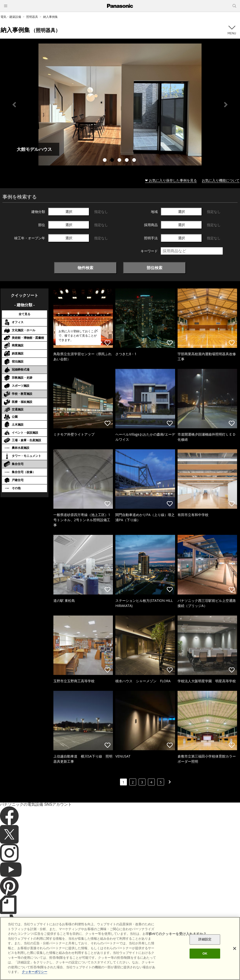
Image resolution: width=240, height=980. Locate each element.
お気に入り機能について (221, 180)
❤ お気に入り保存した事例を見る (171, 180)
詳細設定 (205, 940)
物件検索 (85, 268)
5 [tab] (135, 161)
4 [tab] (127, 161)
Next (226, 105)
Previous (14, 105)
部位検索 (155, 268)
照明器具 (32, 17)
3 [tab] (120, 161)
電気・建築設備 (11, 17)
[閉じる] (235, 948)
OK (205, 953)
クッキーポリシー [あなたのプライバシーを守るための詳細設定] (35, 972)
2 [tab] (113, 161)
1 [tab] (105, 161)
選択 (69, 212)
